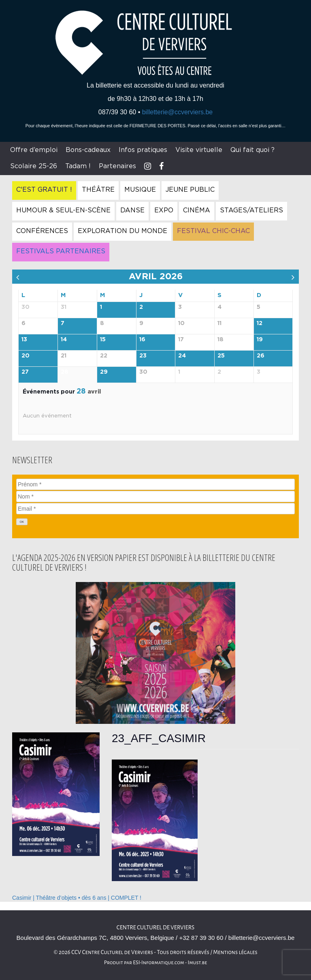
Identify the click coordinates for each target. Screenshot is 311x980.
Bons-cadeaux (88, 150)
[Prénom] (155, 484)
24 (182, 356)
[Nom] (155, 496)
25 (221, 356)
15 (103, 340)
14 (64, 340)
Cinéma (197, 210)
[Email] (155, 509)
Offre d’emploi (34, 150)
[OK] (22, 522)
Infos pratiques (143, 150)
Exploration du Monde (122, 231)
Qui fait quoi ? (252, 150)
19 (260, 340)
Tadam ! (78, 166)
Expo (164, 210)
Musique (140, 190)
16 (142, 340)
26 (261, 356)
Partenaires (117, 166)
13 (24, 340)
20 (26, 356)
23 (143, 356)
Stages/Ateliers (251, 210)
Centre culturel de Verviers (155, 928)
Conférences (42, 231)
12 (260, 323)
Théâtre (98, 190)
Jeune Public (190, 190)
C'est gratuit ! (44, 190)
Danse (132, 210)
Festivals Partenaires (61, 251)
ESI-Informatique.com (158, 963)
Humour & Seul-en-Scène (63, 210)
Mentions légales (235, 952)
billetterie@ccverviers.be (178, 112)
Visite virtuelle (199, 150)
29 (104, 372)
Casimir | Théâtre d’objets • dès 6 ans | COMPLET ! (77, 898)
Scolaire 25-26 (34, 166)
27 (25, 372)
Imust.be (198, 963)
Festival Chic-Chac (213, 231)
